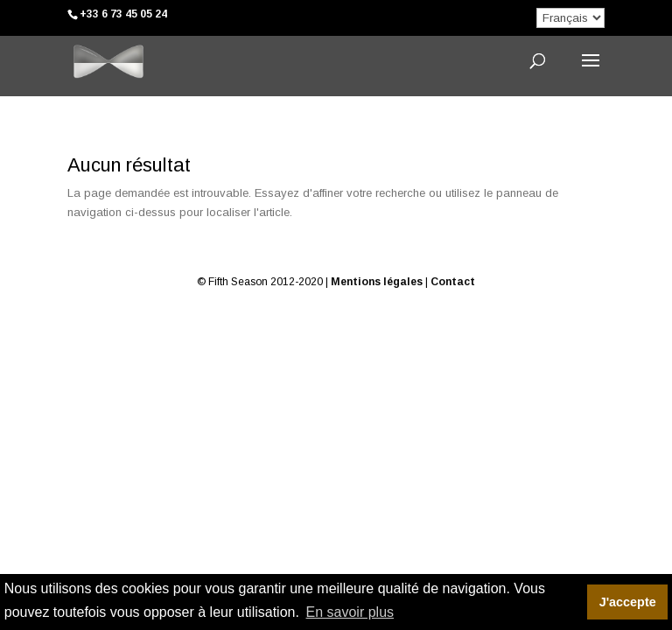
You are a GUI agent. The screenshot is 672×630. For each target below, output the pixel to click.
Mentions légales (377, 282)
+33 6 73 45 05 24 (123, 14)
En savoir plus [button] (350, 612)
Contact (453, 282)
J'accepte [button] (628, 602)
